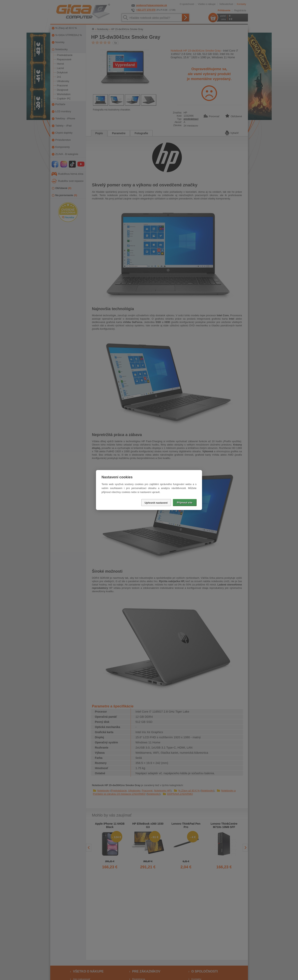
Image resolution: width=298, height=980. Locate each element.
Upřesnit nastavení (156, 503)
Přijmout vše (185, 503)
